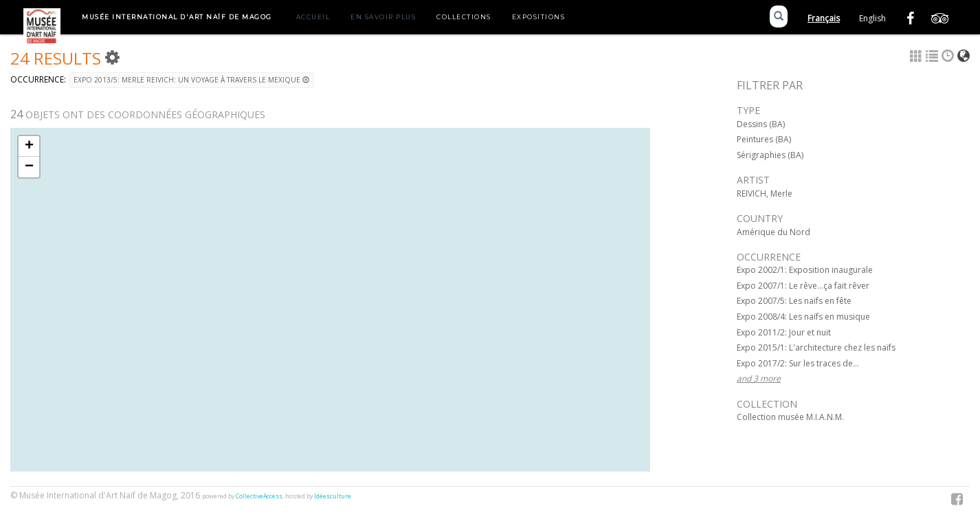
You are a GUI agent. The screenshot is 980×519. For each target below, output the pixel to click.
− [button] (29, 167)
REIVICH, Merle (765, 194)
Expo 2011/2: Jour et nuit (784, 332)
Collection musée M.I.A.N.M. (790, 417)
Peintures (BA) (764, 139)
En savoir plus (383, 17)
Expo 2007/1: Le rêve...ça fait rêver (803, 286)
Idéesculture (333, 496)
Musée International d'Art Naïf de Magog (177, 17)
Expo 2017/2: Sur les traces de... (798, 363)
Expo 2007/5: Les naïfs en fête (794, 301)
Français (824, 18)
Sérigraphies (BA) (770, 155)
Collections (464, 17)
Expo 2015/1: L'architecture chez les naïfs (816, 347)
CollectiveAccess (259, 496)
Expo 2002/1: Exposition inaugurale (805, 270)
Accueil (313, 17)
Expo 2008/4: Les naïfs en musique (803, 317)
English (872, 18)
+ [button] (29, 146)
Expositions (539, 17)
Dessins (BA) (761, 124)
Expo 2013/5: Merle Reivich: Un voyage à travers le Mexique (191, 80)
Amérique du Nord (773, 232)
